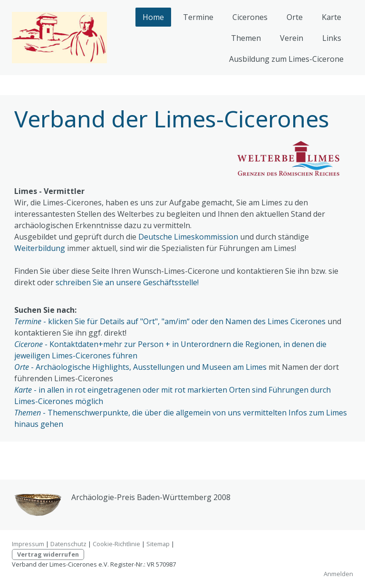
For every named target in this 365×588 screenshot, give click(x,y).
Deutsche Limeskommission (188, 237)
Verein (292, 38)
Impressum (28, 544)
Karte (331, 17)
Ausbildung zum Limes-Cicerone (286, 59)
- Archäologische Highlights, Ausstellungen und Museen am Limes (140, 367)
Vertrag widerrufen (48, 554)
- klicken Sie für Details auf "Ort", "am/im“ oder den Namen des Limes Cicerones (170, 321)
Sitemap (158, 544)
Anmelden (338, 574)
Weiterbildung (40, 248)
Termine (198, 17)
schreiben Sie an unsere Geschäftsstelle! (128, 282)
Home (153, 17)
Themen (246, 38)
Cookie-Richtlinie (116, 544)
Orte (295, 17)
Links (332, 38)
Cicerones (250, 17)
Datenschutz (68, 544)
